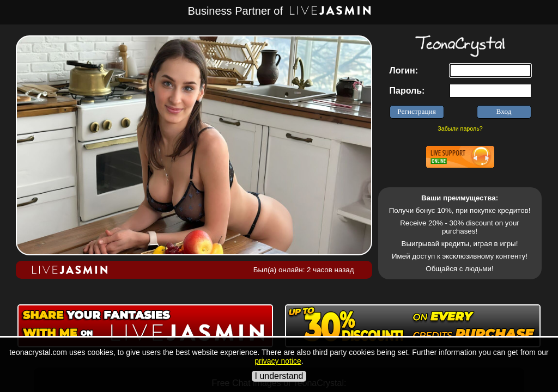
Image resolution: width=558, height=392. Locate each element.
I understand (279, 376)
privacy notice (278, 361)
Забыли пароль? (460, 128)
